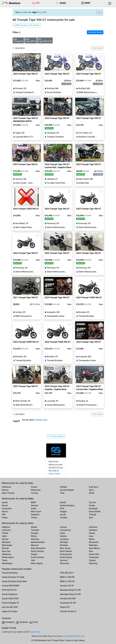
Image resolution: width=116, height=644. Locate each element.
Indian (34, 509)
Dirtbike (63, 487)
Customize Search (95, 32)
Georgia (34, 533)
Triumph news (41, 420)
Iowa (91, 536)
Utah (33, 560)
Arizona (63, 527)
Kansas (5, 539)
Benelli (63, 502)
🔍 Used (35, 25)
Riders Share (54, 474)
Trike (62, 493)
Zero (91, 518)
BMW (33, 502)
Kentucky (35, 539)
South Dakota (66, 557)
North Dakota (66, 551)
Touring (34, 493)
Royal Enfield (95, 512)
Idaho (4, 536)
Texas (5, 560)
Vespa (5, 518)
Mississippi (7, 545)
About (82, 640)
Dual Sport (94, 487)
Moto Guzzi (36, 512)
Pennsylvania (66, 554)
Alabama (6, 527)
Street (92, 493)
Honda (92, 505)
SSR (4, 515)
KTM (62, 509)
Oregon (34, 554)
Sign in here (35, 632)
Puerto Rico (94, 554)
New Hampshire (38, 548)
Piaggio (63, 512)
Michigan (64, 542)
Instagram (10, 622)
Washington (7, 563)
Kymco (5, 512)
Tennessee (94, 557)
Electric (5, 490)
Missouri (35, 545)
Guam (63, 533)
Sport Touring (8, 493)
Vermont (64, 560)
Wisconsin (65, 563)
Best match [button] (98, 48)
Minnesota (94, 542)
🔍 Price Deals (21, 25)
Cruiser (34, 487)
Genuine (35, 505)
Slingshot (35, 515)
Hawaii (92, 533)
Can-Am (92, 502)
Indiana (63, 536)
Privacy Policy (58, 640)
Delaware (93, 530)
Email (35, 622)
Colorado (35, 530)
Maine (92, 539)
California (6, 530)
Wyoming (93, 563)
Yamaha (64, 518)
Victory (34, 518)
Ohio (91, 551)
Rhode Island (8, 557)
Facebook (24, 622)
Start (99, 12)
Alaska (34, 527)
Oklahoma (6, 554)
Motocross (36, 490)
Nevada (5, 548)
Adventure (6, 487)
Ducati (5, 505)
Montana (64, 545)
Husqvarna (7, 509)
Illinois (34, 536)
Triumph (93, 515)
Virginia (92, 560)
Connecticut (65, 530)
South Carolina (37, 557)
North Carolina (37, 551)
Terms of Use (72, 640)
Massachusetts (38, 542)
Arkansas (93, 527)
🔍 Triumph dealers (56, 436)
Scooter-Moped (67, 490)
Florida (5, 533)
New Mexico (94, 548)
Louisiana (64, 539)
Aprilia (5, 502)
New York (6, 551)
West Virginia (37, 563)
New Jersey (65, 548)
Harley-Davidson (67, 505)
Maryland (6, 542)
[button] (14, 62)
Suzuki (63, 515)
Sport (91, 490)
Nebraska (93, 545)
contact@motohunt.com (73, 636)
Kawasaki (93, 509)
